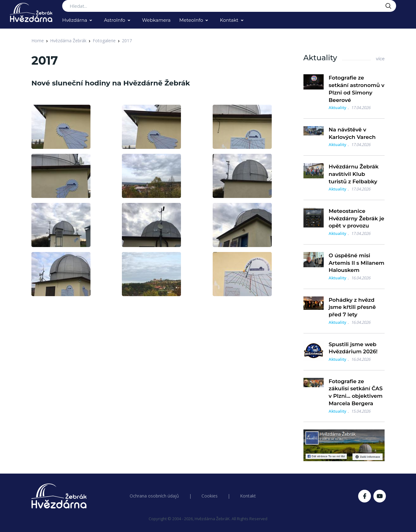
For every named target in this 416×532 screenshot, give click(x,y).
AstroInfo (114, 20)
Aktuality (337, 108)
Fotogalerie (104, 41)
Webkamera (156, 20)
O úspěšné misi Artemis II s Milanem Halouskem (356, 263)
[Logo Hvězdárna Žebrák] (31, 12)
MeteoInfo (191, 20)
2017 (127, 41)
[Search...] (229, 6)
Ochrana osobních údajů (154, 496)
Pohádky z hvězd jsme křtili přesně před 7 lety (352, 307)
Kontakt (229, 20)
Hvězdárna (75, 20)
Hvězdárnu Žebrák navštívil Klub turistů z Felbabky (354, 174)
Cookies (210, 496)
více (380, 59)
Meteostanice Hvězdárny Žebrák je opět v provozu (356, 218)
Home (38, 41)
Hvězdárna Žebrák (68, 41)
